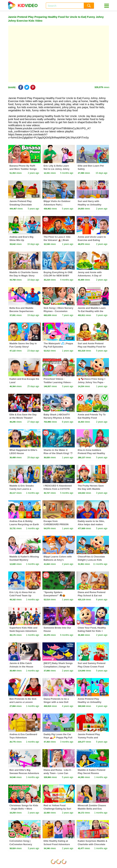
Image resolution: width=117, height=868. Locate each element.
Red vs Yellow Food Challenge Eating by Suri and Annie (57, 809)
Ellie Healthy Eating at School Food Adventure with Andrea (57, 844)
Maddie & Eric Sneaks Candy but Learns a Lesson (22, 489)
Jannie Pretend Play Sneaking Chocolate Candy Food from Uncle (23, 204)
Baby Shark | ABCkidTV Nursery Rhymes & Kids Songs (57, 418)
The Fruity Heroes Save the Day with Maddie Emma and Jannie (91, 489)
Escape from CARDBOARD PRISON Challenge (56, 524)
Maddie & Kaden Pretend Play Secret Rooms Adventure (92, 773)
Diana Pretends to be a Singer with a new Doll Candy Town (56, 702)
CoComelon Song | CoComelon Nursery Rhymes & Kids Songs (22, 844)
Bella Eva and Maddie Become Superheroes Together (22, 311)
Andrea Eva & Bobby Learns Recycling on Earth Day (24, 524)
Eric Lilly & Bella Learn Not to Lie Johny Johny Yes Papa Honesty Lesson (58, 169)
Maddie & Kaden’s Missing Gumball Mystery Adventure (24, 560)
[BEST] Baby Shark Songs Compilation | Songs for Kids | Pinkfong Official (58, 666)
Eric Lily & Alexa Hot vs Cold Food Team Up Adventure (23, 596)
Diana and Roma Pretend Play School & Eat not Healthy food (92, 596)
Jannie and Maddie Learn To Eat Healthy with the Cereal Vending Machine (92, 311)
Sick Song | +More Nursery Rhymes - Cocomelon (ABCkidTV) (58, 311)
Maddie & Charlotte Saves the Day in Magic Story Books (24, 276)
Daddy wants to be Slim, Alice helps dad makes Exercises (91, 524)
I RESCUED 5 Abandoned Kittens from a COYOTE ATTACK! (58, 489)
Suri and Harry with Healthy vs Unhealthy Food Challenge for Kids (91, 204)
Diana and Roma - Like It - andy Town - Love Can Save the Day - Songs (58, 773)
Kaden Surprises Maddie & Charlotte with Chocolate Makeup (93, 844)
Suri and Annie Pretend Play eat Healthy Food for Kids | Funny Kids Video (92, 347)
